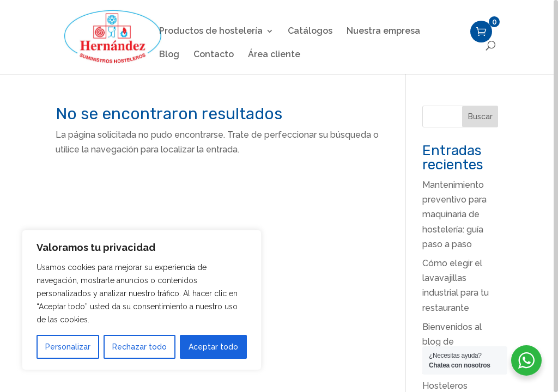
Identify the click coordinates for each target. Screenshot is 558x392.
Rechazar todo (139, 347)
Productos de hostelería (211, 32)
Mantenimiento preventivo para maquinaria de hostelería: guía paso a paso (454, 215)
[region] (279, 196)
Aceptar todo (213, 347)
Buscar (480, 117)
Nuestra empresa (383, 32)
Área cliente (274, 55)
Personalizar (68, 347)
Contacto (214, 55)
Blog (169, 55)
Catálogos (310, 32)
